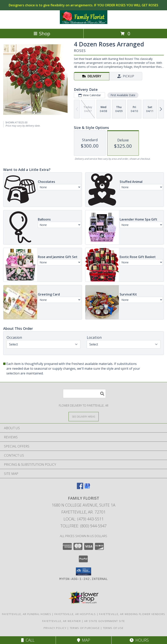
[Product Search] (84, 394)
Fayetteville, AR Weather (62, 621)
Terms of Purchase (85, 628)
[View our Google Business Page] (87, 488)
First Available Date (123, 95)
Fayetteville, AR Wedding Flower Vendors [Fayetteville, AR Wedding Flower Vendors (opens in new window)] (132, 614)
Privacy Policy (55, 628)
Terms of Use (113, 628)
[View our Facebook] (80, 488)
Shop (42, 33)
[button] (83, 571)
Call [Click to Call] (28, 640)
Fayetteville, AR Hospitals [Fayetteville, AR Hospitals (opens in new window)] (75, 614)
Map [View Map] (84, 640)
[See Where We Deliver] (84, 416)
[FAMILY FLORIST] (84, 23)
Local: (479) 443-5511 (84, 519)
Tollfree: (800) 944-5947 (83, 526)
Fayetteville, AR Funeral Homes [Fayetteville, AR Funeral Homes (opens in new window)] (27, 614)
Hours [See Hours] (139, 640)
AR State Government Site (104, 621)
